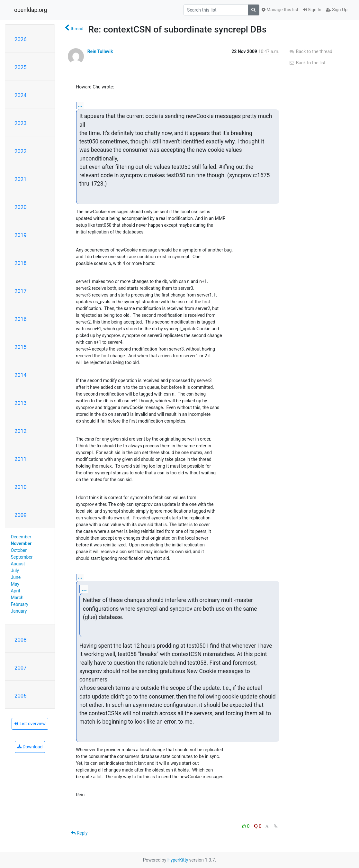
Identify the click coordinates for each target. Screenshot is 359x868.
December (21, 537)
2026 (21, 39)
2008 (21, 640)
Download (30, 747)
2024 (21, 95)
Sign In (312, 10)
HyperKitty (178, 860)
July (15, 571)
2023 (21, 123)
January (19, 611)
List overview (30, 724)
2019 (21, 235)
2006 (21, 696)
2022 (21, 151)
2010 (21, 487)
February (20, 604)
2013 (21, 403)
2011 (21, 459)
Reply (79, 833)
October (19, 550)
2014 (21, 375)
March (17, 598)
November (21, 544)
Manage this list (280, 10)
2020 (21, 207)
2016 (21, 319)
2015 (21, 347)
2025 (21, 67)
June (16, 577)
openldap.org (31, 10)
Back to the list (307, 63)
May (15, 584)
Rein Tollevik (100, 51)
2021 (21, 179)
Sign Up (337, 10)
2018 (21, 263)
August (18, 564)
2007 (21, 668)
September (22, 557)
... (80, 105)
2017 (21, 291)
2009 (21, 515)
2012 (21, 431)
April (16, 591)
